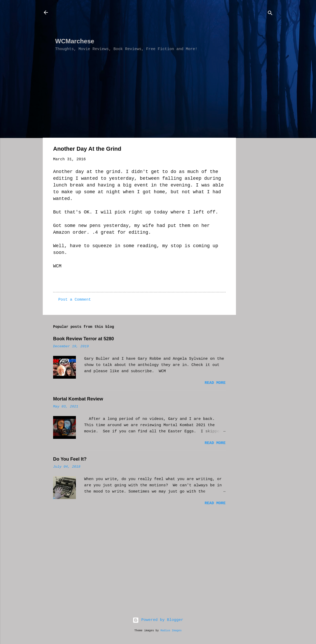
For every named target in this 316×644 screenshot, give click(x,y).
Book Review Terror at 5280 (84, 339)
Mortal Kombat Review (78, 399)
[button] (222, 150)
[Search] (270, 14)
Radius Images (171, 631)
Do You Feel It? (70, 459)
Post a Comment (75, 300)
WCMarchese (75, 41)
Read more (215, 383)
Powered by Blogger (158, 620)
